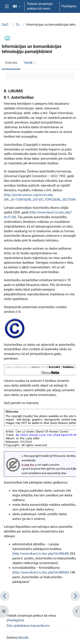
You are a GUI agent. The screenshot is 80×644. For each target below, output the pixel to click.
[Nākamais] (75, 596)
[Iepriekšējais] (5, 596)
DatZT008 (6, 25)
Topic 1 (18, 25)
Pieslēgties (69, 6)
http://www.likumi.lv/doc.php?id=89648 (41, 554)
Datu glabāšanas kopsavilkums (28, 626)
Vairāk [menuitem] (28, 63)
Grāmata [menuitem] (11, 63)
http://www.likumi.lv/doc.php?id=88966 (41, 572)
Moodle (23, 638)
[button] (17, 6)
